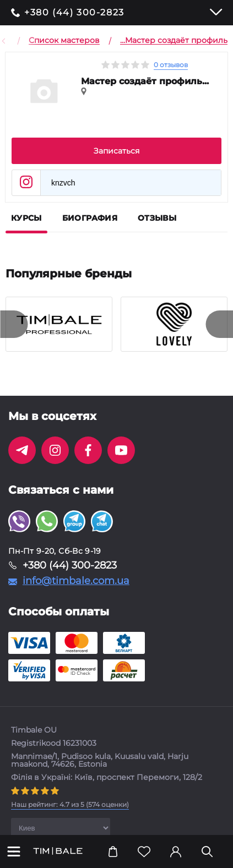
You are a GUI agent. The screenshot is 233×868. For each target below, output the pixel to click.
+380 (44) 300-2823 (74, 13)
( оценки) (70, 804)
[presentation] (14, 324)
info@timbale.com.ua (76, 581)
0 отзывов (171, 65)
